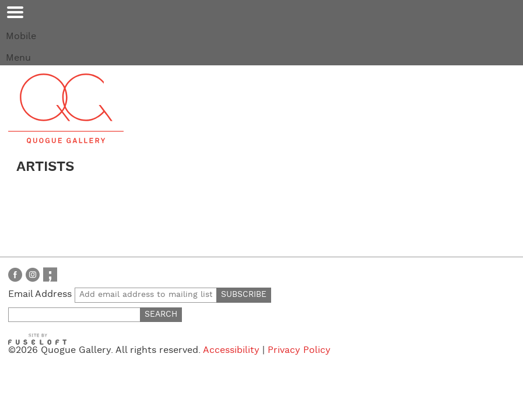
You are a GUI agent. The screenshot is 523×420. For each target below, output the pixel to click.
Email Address (113, 294)
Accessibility (231, 350)
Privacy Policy (299, 350)
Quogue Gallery (66, 108)
